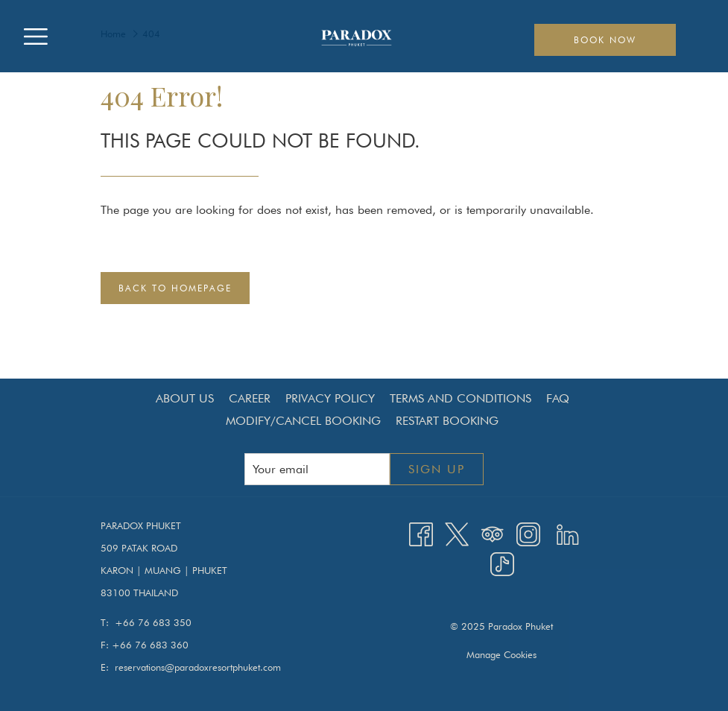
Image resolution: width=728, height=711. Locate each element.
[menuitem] (185, 399)
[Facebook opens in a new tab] (421, 533)
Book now (605, 40)
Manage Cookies (501, 654)
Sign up (437, 469)
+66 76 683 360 (150, 645)
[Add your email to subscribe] (317, 469)
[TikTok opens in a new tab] (502, 563)
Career (250, 398)
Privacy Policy (330, 398)
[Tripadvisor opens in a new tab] (493, 533)
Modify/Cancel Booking (303, 421)
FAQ (558, 398)
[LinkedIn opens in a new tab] (568, 533)
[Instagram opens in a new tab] (528, 533)
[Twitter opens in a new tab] (457, 533)
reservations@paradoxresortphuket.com (198, 667)
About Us (185, 398)
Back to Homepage (175, 288)
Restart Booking (447, 421)
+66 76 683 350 (153, 622)
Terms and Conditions (460, 398)
